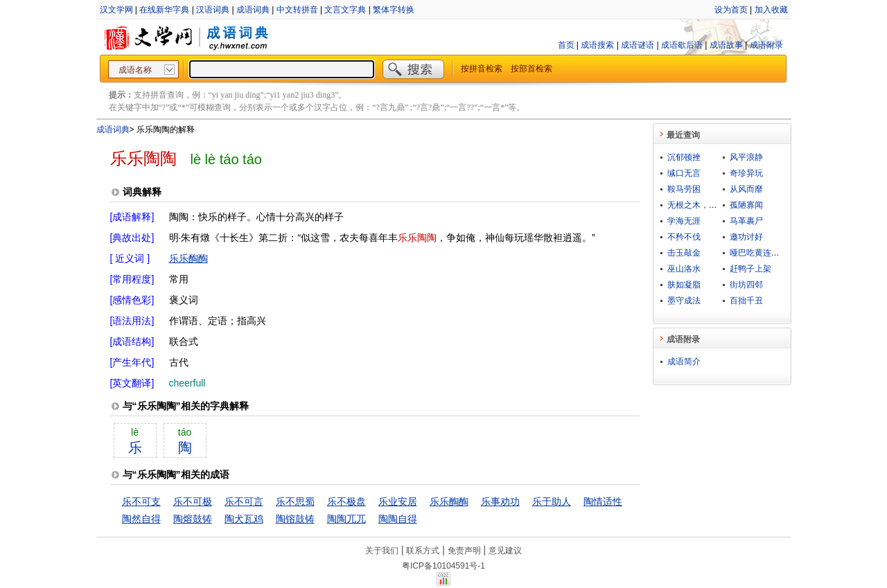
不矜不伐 (684, 237)
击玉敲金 (684, 253)
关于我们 (382, 551)
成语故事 (726, 45)
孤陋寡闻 (746, 205)
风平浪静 (746, 157)
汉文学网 (116, 10)
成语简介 (684, 362)
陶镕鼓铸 (295, 519)
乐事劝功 (500, 501)
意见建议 (505, 551)
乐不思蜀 (295, 501)
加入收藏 (771, 10)
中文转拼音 (297, 10)
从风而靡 (746, 189)
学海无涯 (684, 221)
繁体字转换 (394, 10)
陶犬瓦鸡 (244, 519)
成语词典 (253, 10)
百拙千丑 (746, 301)
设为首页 (731, 10)
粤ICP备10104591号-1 (443, 566)
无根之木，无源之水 (705, 205)
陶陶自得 (398, 519)
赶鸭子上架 (750, 269)
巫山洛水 (684, 269)
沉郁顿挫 (684, 157)
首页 (566, 45)
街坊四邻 (746, 285)
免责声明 (464, 551)
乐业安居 (398, 501)
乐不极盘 (346, 501)
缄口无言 (684, 173)
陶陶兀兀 (346, 519)
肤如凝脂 (684, 285)
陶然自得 (141, 519)
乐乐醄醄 (188, 258)
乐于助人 (552, 501)
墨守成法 (684, 301)
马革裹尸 (746, 221)
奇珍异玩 (746, 173)
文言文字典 (345, 10)
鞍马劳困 (684, 189)
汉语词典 (213, 10)
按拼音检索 (482, 69)
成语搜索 (597, 45)
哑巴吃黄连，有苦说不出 (775, 253)
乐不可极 (193, 501)
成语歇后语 (682, 45)
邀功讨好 (746, 237)
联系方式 (423, 551)
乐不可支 (141, 501)
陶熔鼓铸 (193, 519)
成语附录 (766, 45)
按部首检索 (532, 69)
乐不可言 (244, 501)
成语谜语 (638, 45)
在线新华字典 (164, 10)
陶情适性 (603, 501)
